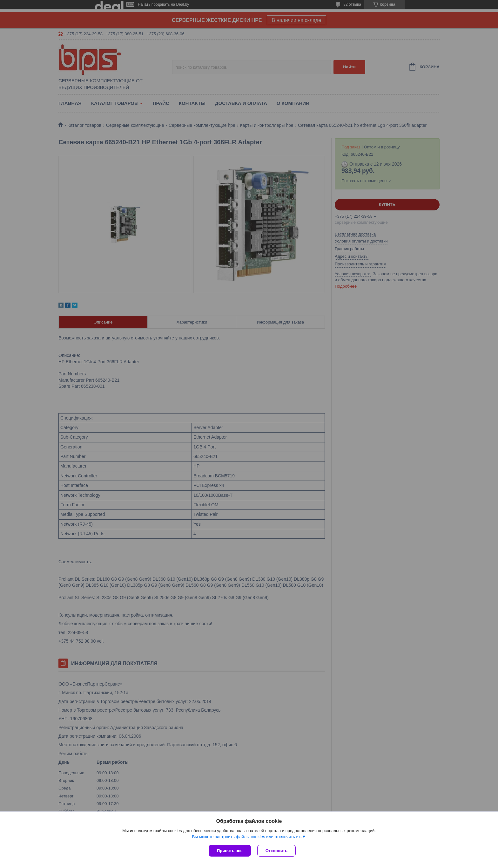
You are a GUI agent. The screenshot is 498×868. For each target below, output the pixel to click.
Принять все (230, 851)
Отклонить (276, 851)
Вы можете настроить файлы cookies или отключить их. (247, 837)
